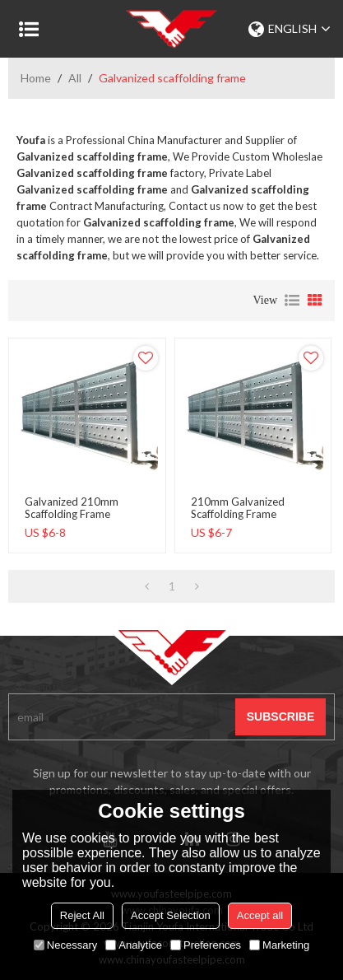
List (292, 301)
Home (36, 78)
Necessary (65, 945)
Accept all (260, 915)
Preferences (206, 945)
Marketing (279, 945)
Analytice (134, 945)
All (75, 78)
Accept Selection (171, 915)
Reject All (82, 915)
